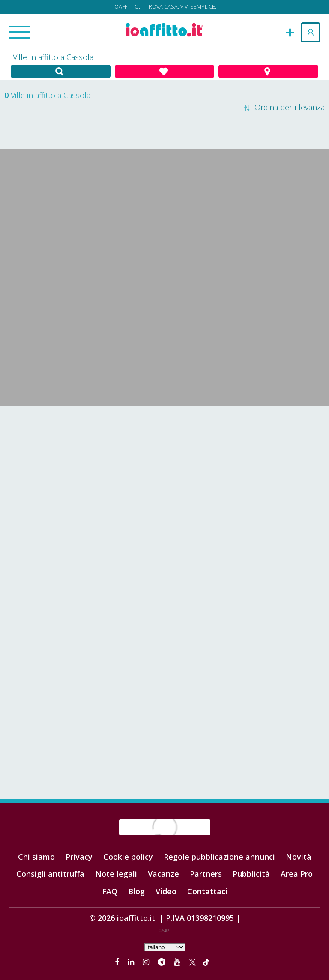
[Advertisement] (164, 474)
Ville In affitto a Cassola (53, 57)
